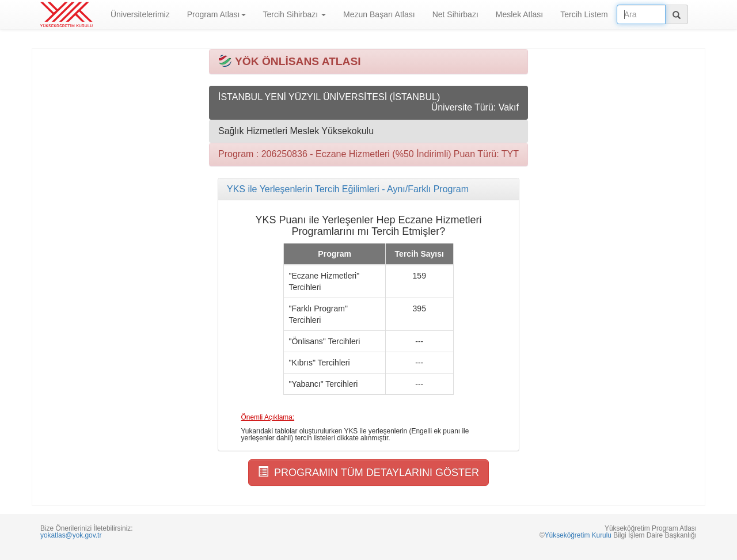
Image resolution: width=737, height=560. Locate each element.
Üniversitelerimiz (140, 14)
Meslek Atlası (519, 14)
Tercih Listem (584, 14)
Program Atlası (216, 14)
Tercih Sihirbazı (295, 14)
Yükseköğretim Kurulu (578, 535)
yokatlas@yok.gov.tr (71, 535)
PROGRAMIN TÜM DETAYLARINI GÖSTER (368, 472)
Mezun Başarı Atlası (379, 14)
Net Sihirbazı (455, 14)
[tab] (368, 189)
